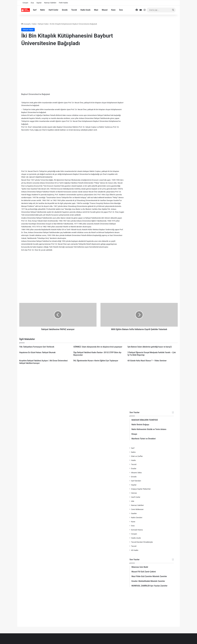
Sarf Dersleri (136, 481)
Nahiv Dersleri (137, 517)
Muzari (105, 10)
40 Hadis (135, 550)
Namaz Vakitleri (50, 3)
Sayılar (39, 3)
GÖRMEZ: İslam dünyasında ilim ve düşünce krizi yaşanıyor (98, 347)
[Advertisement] (73, 70)
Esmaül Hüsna (137, 530)
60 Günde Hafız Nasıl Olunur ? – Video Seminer (147, 361)
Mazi (96, 10)
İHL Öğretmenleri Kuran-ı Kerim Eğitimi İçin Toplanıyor (96, 361)
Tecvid (74, 10)
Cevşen (25, 3)
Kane (113, 10)
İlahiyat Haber (43, 24)
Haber (34, 24)
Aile (133, 501)
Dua (32, 3)
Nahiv (43, 10)
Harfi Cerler (53, 10)
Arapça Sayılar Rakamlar (141, 489)
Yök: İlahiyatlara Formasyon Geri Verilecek (37, 347)
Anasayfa (26, 24)
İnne (121, 10)
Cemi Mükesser (137, 509)
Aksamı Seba (136, 473)
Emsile (65, 10)
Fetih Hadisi (63, 3)
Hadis (133, 460)
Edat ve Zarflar (137, 456)
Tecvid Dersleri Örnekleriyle (142, 542)
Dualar (134, 468)
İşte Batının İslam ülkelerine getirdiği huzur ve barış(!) (150, 347)
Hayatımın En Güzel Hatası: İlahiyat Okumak (37, 352)
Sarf (35, 10)
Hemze (134, 493)
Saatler (134, 513)
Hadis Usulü (85, 10)
